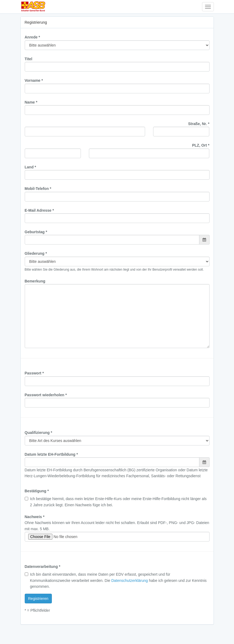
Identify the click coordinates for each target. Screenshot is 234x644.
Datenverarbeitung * (43, 567)
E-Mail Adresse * (39, 210)
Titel (29, 59)
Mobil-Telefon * (38, 189)
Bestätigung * (37, 491)
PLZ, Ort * (201, 145)
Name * (31, 102)
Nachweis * (35, 517)
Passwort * (34, 373)
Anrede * (33, 37)
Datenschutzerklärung (129, 581)
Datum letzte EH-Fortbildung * (51, 454)
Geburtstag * (36, 232)
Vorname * (34, 80)
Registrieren (38, 599)
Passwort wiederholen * (46, 395)
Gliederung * (36, 253)
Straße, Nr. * (199, 124)
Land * (30, 167)
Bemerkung (35, 281)
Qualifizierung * (39, 433)
